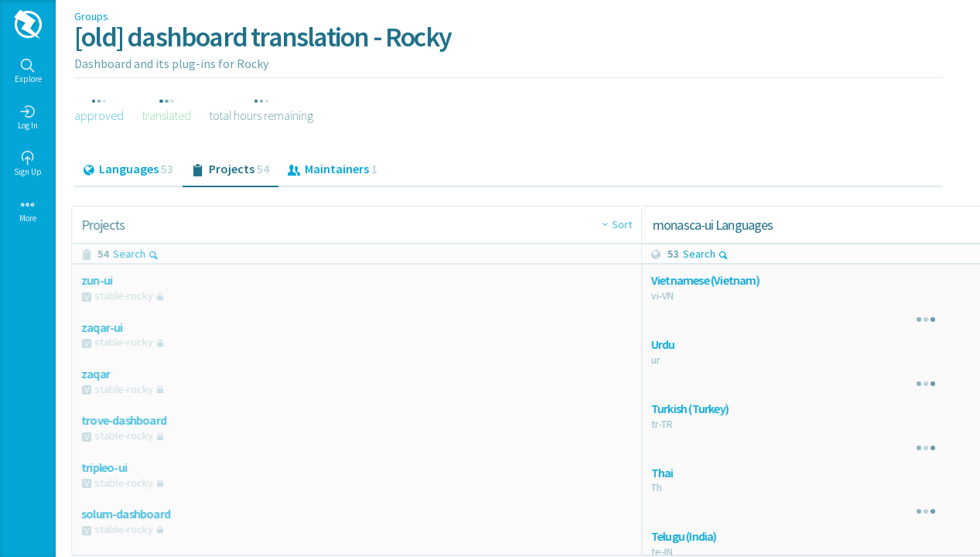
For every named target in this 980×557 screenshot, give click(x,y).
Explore (28, 71)
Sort (490, 224)
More (28, 210)
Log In (28, 118)
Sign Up (28, 164)
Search (139, 254)
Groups (91, 16)
